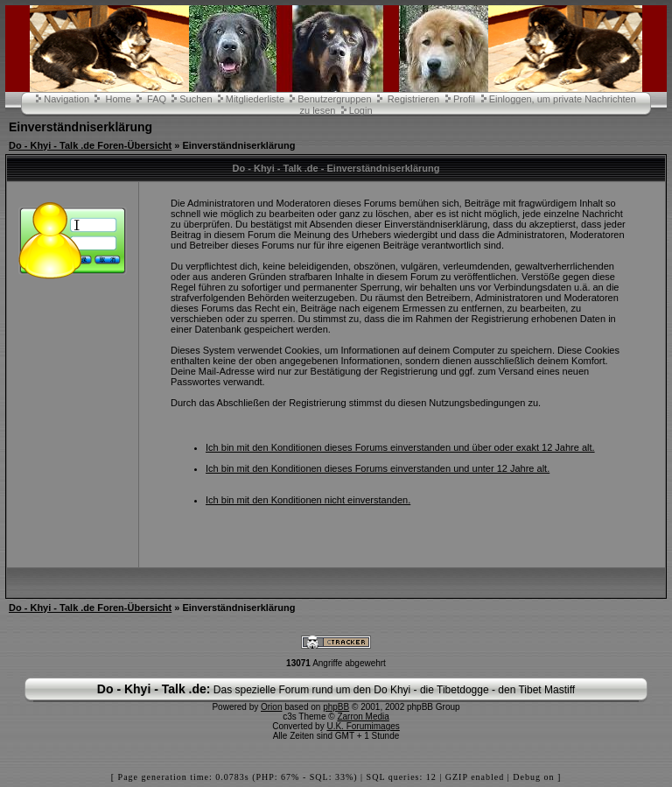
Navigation (66, 99)
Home (118, 99)
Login (361, 110)
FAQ (157, 99)
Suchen (196, 99)
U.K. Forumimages (363, 726)
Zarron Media (363, 717)
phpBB (336, 707)
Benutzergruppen (334, 99)
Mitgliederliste (255, 99)
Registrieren (413, 99)
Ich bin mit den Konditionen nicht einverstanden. (308, 500)
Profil (464, 99)
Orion (271, 707)
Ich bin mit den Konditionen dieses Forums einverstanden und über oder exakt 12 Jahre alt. (400, 447)
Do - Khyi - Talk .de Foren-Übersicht (90, 145)
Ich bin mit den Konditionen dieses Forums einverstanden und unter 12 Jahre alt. (378, 468)
